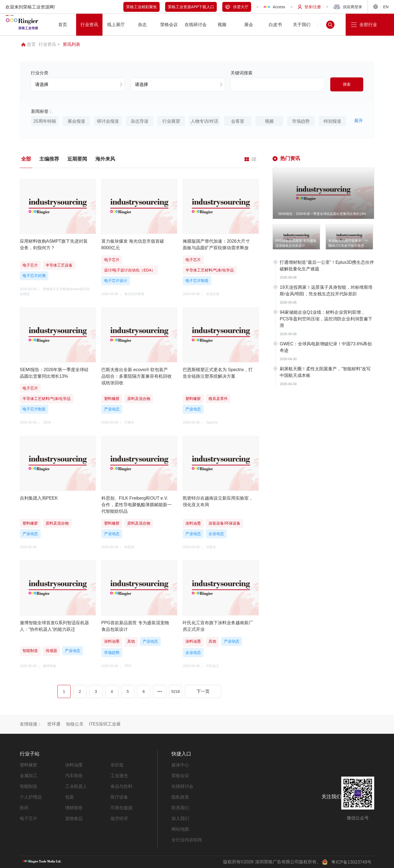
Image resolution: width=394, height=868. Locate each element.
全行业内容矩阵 (187, 840)
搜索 (347, 84)
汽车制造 (74, 776)
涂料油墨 (74, 765)
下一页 (203, 691)
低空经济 (119, 818)
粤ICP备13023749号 (351, 862)
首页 (28, 44)
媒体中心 (180, 765)
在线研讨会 (182, 786)
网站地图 (180, 829)
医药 (24, 808)
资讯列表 (71, 44)
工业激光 (119, 776)
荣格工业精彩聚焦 (141, 7)
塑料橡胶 (29, 765)
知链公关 (75, 724)
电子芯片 (29, 818)
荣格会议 (180, 776)
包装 (70, 797)
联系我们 (180, 808)
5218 (175, 691)
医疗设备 (119, 797)
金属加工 (29, 776)
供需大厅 (237, 7)
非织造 (117, 765)
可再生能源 (121, 808)
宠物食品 (74, 818)
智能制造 (29, 786)
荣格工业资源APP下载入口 (191, 7)
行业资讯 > (49, 44)
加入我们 (180, 818)
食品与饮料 (121, 786)
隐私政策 (180, 797)
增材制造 (74, 808)
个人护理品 (31, 797)
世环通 (54, 724)
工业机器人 (76, 786)
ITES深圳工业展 (105, 724)
